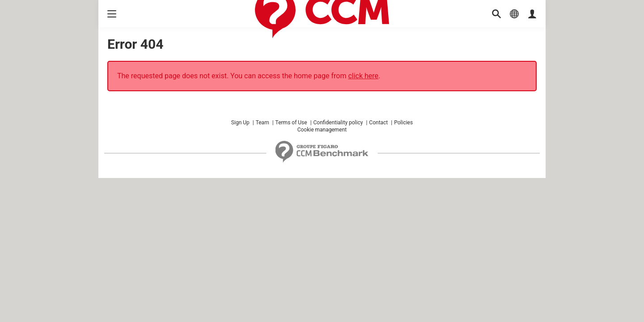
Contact (378, 123)
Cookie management (322, 130)
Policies (403, 123)
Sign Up (240, 123)
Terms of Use (291, 123)
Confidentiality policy (338, 123)
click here (363, 76)
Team (263, 123)
